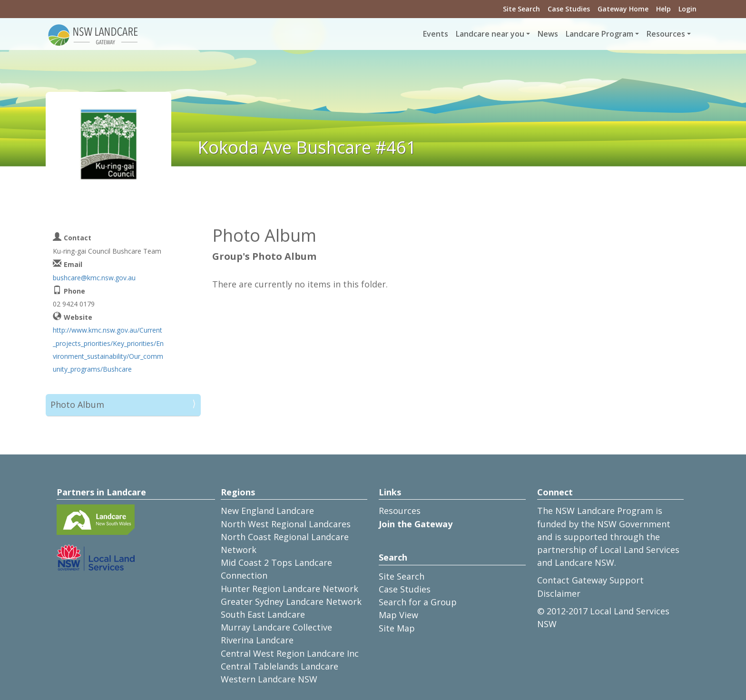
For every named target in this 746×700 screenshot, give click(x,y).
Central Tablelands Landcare (280, 666)
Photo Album (77, 404)
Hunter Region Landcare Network (290, 589)
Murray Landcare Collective (276, 627)
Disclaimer (559, 593)
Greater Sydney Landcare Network (291, 601)
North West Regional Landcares (286, 524)
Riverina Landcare (257, 640)
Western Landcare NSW (269, 679)
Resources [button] (666, 34)
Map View (398, 615)
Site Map (397, 628)
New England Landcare (267, 511)
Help (663, 9)
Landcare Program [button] (599, 34)
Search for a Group (418, 602)
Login (687, 9)
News (548, 34)
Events (436, 34)
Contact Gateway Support (590, 580)
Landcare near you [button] (490, 34)
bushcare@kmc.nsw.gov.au (94, 278)
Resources (400, 511)
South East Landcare (263, 614)
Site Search (521, 9)
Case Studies (569, 9)
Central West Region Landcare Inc (290, 653)
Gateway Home (623, 9)
